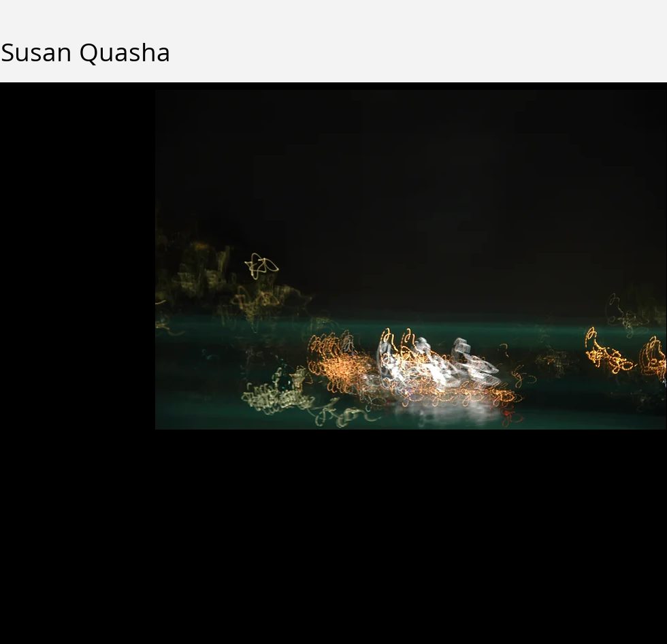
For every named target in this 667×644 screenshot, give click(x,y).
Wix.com (324, 536)
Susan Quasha (86, 52)
